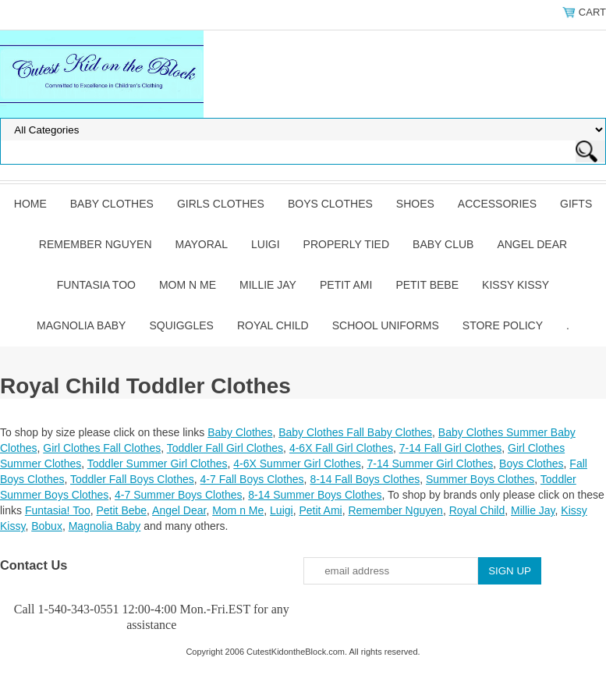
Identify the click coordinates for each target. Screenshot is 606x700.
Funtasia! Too (58, 510)
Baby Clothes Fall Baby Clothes (355, 432)
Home (30, 204)
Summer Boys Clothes (480, 479)
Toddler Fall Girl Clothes (225, 448)
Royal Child (273, 325)
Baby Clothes (112, 204)
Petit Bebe (427, 285)
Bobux (47, 526)
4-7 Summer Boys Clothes (178, 495)
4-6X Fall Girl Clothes (341, 448)
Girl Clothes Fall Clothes (102, 448)
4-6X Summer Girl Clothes (297, 464)
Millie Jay (268, 285)
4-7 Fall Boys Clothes (252, 479)
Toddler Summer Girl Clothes (158, 464)
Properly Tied (346, 244)
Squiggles (181, 325)
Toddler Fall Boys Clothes (132, 479)
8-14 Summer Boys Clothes (315, 495)
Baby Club (443, 244)
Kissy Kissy (516, 285)
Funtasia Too (96, 285)
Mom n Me (188, 285)
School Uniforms (386, 325)
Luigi (266, 244)
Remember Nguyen (96, 244)
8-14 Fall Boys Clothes (365, 479)
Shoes (415, 204)
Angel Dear (532, 244)
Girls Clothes (221, 204)
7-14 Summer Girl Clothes (430, 464)
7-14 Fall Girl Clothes (451, 448)
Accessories (497, 204)
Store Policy (503, 325)
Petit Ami (346, 285)
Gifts (576, 204)
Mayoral (202, 244)
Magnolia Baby (81, 325)
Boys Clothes (330, 204)
